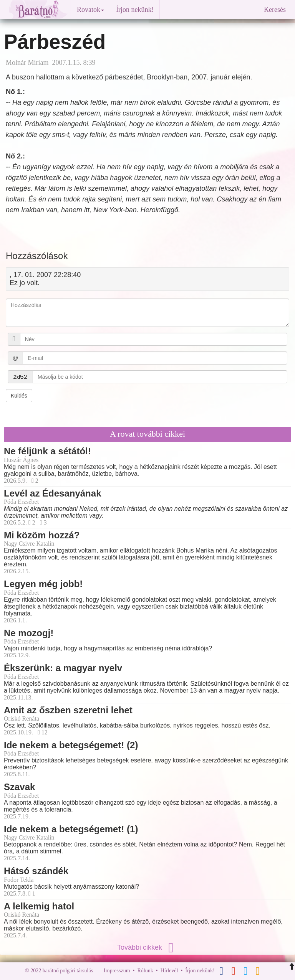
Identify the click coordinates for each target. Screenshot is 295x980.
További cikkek (147, 947)
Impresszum (117, 971)
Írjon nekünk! (135, 10)
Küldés (19, 396)
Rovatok (90, 10)
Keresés (275, 10)
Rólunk (145, 971)
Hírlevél (169, 971)
